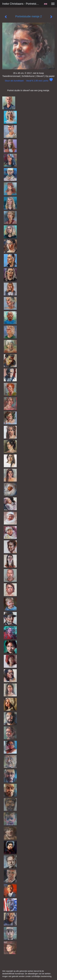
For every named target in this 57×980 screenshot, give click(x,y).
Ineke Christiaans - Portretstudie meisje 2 (22, 4)
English (46, 4)
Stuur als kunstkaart (29, 81)
